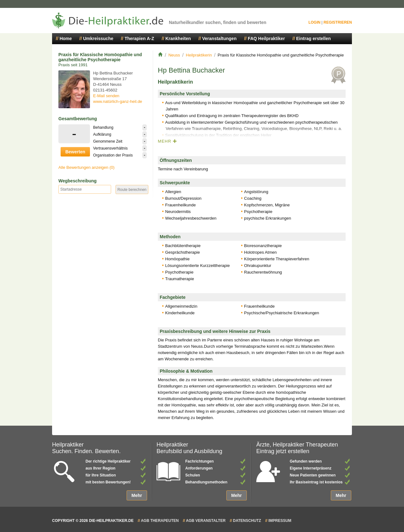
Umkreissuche (98, 38)
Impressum (280, 521)
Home (66, 38)
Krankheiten (178, 38)
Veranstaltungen (220, 38)
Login (314, 22)
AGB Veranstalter (206, 521)
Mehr (137, 495)
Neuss (174, 55)
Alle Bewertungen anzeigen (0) (86, 167)
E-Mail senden (106, 96)
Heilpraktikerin (199, 55)
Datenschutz (247, 521)
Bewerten (75, 152)
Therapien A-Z (140, 38)
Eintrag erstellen (313, 38)
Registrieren (338, 22)
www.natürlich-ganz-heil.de (118, 101)
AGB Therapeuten (160, 521)
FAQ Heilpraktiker (266, 38)
